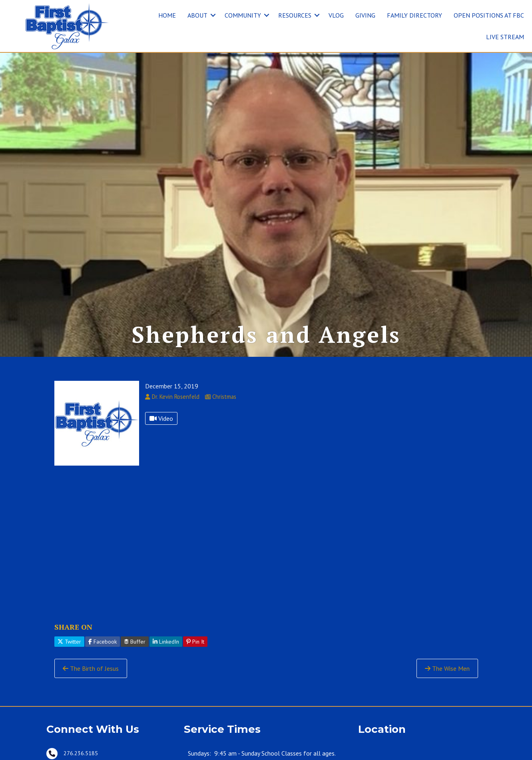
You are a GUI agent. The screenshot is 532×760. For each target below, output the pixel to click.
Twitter (69, 642)
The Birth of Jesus (91, 668)
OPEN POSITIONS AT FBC (489, 15)
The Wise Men (447, 668)
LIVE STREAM (505, 37)
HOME (167, 15)
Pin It (195, 642)
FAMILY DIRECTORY (414, 15)
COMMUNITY (243, 15)
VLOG (336, 15)
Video (161, 418)
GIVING (365, 15)
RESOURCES (295, 15)
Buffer (135, 642)
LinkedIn (166, 642)
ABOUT (197, 15)
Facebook (103, 642)
